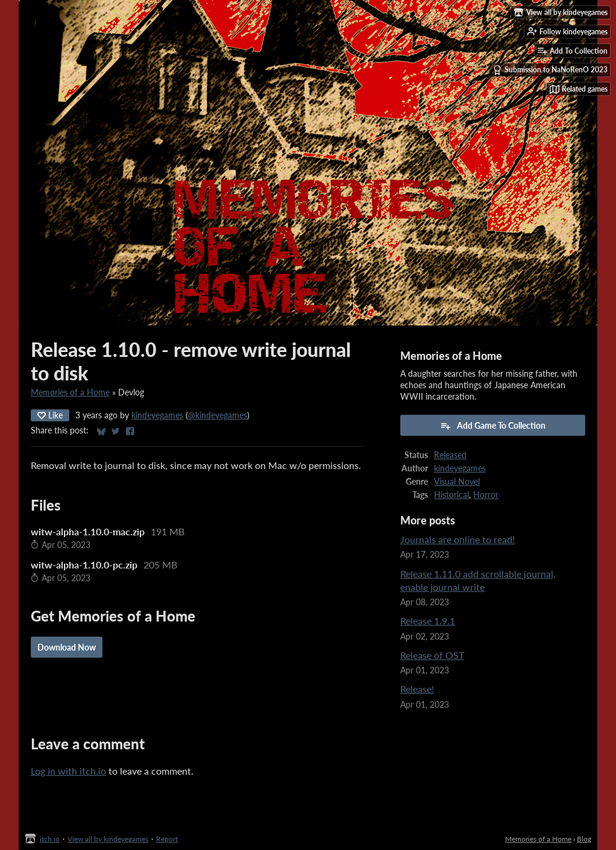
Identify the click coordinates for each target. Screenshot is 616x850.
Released (450, 455)
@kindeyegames (218, 415)
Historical (451, 495)
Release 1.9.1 (428, 621)
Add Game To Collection (493, 426)
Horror (486, 495)
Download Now (67, 647)
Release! (417, 689)
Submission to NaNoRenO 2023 (550, 70)
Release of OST (432, 655)
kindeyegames (157, 415)
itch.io (50, 839)
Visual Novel (457, 482)
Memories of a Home (70, 392)
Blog (584, 839)
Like (50, 415)
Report (167, 839)
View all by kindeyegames (108, 839)
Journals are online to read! (457, 539)
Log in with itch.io (68, 771)
